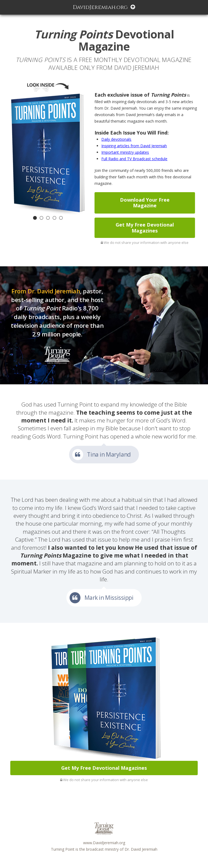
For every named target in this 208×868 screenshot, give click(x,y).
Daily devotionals (116, 139)
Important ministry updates (125, 152)
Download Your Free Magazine (145, 203)
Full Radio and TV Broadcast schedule (134, 159)
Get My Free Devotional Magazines (145, 228)
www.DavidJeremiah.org (104, 843)
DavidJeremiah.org (104, 7)
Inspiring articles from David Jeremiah (134, 146)
